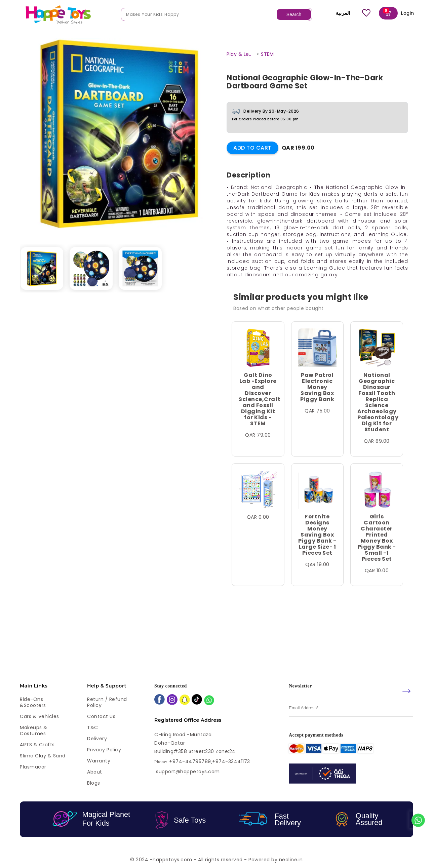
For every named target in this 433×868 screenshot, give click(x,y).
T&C (93, 727)
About (95, 772)
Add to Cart (252, 148)
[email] (351, 708)
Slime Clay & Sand (43, 756)
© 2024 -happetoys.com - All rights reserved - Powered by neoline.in (216, 860)
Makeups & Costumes (34, 731)
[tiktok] (197, 700)
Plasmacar (33, 767)
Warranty (99, 761)
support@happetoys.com (188, 772)
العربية (338, 13)
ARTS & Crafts (37, 745)
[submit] (406, 691)
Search (294, 14)
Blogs (94, 783)
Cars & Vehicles (40, 716)
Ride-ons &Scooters (33, 702)
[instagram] (172, 700)
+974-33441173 (231, 762)
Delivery (97, 739)
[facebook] (160, 700)
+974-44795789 (190, 762)
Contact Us (101, 716)
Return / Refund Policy (107, 702)
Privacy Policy (104, 750)
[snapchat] (185, 700)
